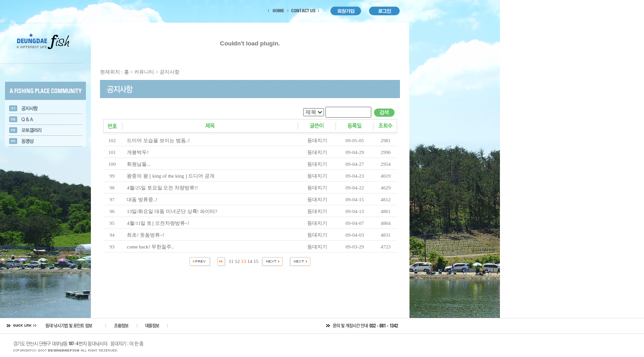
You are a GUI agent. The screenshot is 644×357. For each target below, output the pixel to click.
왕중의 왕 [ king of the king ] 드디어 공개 (171, 176)
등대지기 (317, 140)
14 (250, 261)
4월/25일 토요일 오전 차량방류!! (162, 188)
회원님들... (139, 164)
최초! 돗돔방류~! (145, 235)
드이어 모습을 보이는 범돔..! (158, 140)
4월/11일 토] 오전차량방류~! (158, 223)
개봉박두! (138, 152)
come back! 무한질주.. (150, 247)
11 (231, 261)
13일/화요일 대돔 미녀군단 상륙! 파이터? (172, 211)
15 (256, 261)
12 (237, 261)
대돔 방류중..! (142, 199)
